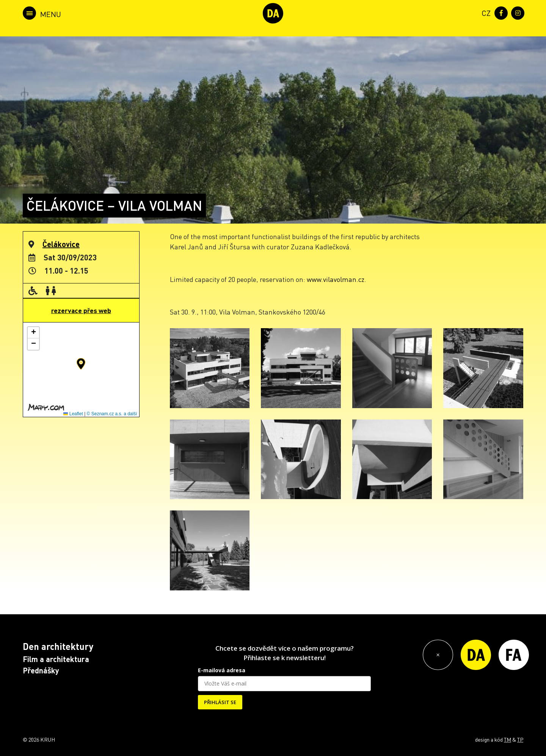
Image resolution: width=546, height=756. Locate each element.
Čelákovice (61, 244)
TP (520, 739)
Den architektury (58, 646)
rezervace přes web (81, 310)
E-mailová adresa (222, 670)
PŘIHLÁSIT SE (220, 702)
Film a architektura (56, 659)
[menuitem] (485, 12)
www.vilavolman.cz (336, 279)
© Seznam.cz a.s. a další (112, 414)
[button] (81, 364)
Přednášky (41, 670)
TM (508, 739)
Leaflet (73, 414)
